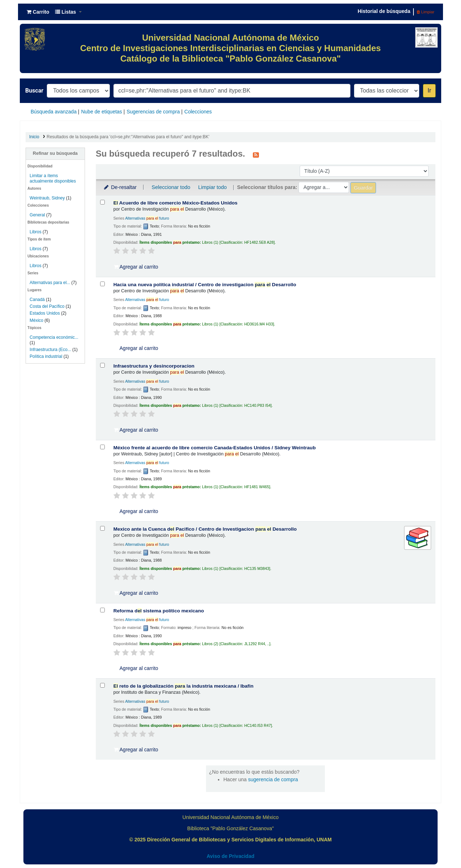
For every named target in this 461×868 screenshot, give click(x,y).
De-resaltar (120, 187)
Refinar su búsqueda (55, 153)
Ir (429, 91)
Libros (35, 232)
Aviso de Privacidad (231, 856)
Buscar (34, 91)
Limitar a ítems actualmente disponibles (53, 178)
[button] (38, 12)
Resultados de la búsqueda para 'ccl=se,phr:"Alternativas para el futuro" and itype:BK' (128, 137)
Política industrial (46, 356)
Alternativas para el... (50, 283)
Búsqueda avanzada (54, 112)
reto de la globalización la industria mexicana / (183, 686)
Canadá (37, 300)
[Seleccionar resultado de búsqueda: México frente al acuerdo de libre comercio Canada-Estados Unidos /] (102, 447)
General (38, 215)
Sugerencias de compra (153, 112)
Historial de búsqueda (384, 11)
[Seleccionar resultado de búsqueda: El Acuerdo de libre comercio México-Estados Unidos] (102, 202)
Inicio (34, 137)
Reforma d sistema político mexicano (159, 611)
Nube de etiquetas (102, 112)
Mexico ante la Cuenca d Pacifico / (205, 529)
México (36, 320)
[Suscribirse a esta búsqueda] (256, 154)
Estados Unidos (45, 313)
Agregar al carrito (136, 267)
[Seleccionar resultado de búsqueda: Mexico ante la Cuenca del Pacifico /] (102, 528)
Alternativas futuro (147, 218)
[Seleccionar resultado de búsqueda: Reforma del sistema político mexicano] (102, 610)
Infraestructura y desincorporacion (154, 366)
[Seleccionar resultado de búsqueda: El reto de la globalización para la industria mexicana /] (102, 685)
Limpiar (426, 12)
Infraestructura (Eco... (50, 350)
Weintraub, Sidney (47, 198)
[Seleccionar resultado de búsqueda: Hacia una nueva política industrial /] (102, 284)
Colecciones (198, 112)
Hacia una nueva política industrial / (205, 285)
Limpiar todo (212, 187)
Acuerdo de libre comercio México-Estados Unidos (176, 203)
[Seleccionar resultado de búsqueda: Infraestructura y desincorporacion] (102, 365)
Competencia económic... (54, 337)
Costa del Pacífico (47, 306)
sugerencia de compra (273, 779)
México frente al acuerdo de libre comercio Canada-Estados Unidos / (215, 448)
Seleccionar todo (171, 187)
